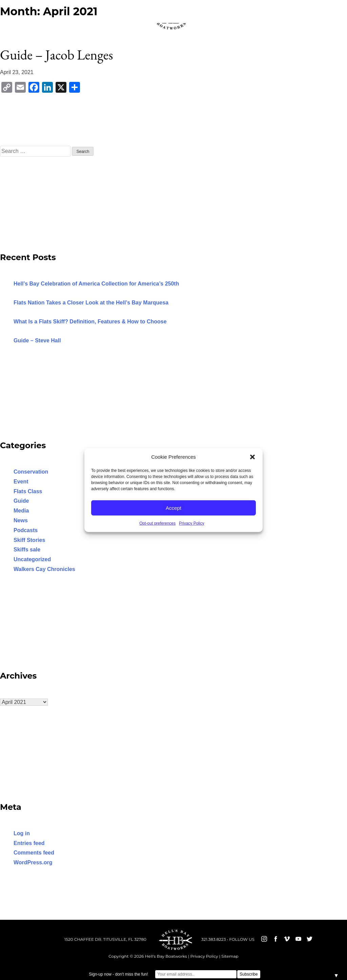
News (21, 520)
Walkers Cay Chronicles (44, 569)
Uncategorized (32, 559)
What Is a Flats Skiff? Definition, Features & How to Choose (90, 322)
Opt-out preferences (157, 523)
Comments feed (34, 853)
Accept (173, 508)
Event (21, 482)
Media (21, 511)
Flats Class (28, 491)
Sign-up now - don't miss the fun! (118, 974)
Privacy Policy (192, 523)
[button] (252, 457)
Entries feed (29, 843)
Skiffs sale (27, 550)
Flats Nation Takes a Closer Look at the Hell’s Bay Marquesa (91, 303)
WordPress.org (33, 862)
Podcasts (26, 530)
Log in (22, 833)
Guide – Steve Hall (37, 340)
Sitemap (230, 956)
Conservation (31, 472)
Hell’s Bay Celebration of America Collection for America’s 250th (96, 284)
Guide (21, 501)
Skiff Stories (29, 540)
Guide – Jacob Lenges (56, 55)
